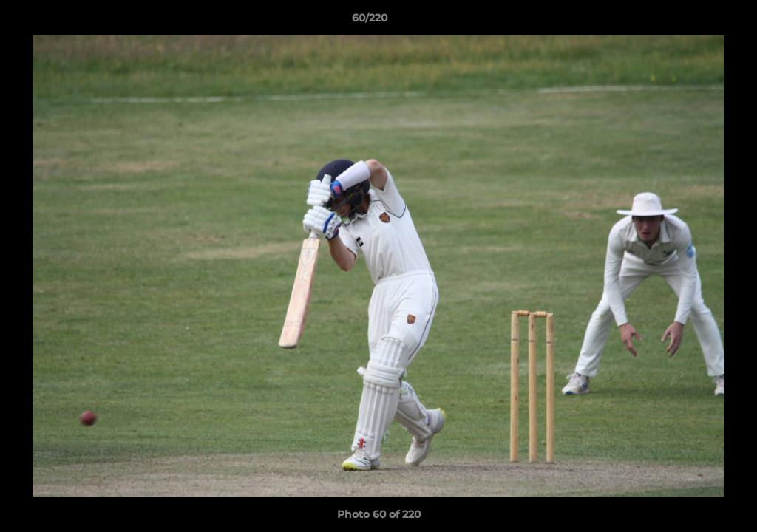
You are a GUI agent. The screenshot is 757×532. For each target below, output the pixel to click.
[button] (695, 21)
